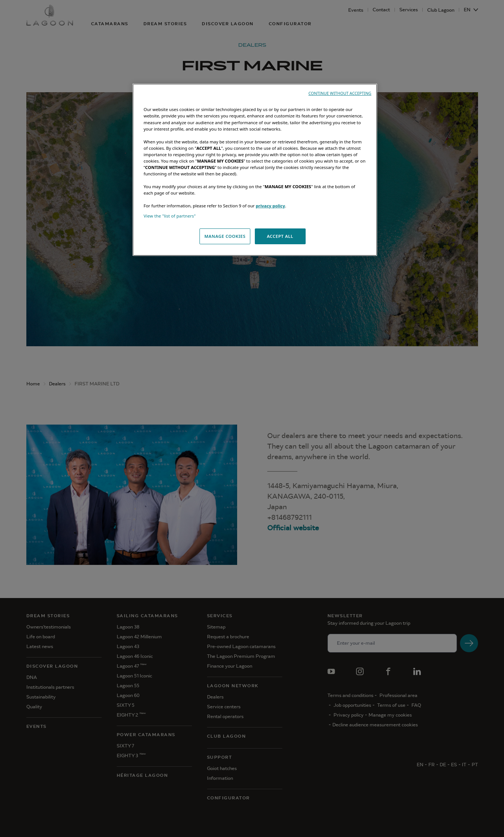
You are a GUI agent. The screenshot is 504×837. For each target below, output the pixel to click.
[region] (255, 170)
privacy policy (270, 206)
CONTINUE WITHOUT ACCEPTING (340, 93)
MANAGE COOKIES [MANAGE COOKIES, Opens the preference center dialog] (225, 236)
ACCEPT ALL (280, 236)
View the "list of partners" (170, 216)
